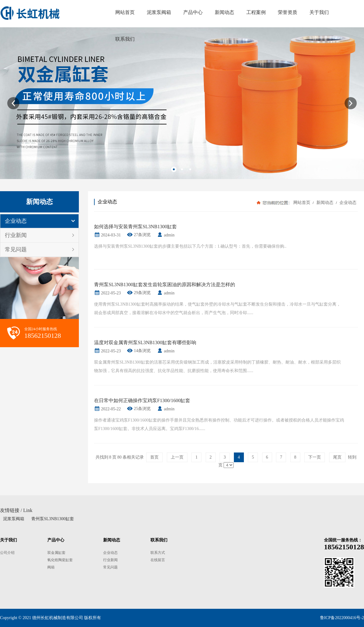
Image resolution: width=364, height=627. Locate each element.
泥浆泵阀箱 (14, 519)
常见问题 (16, 249)
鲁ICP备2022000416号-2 (342, 618)
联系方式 (158, 553)
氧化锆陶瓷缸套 (60, 560)
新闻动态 (325, 203)
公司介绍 (7, 553)
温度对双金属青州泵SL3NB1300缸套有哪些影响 (145, 342)
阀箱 (51, 567)
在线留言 (158, 560)
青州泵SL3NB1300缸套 (53, 519)
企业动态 (16, 221)
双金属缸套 (56, 553)
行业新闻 (16, 235)
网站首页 (302, 203)
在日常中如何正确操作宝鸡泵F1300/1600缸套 (142, 400)
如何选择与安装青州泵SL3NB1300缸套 (135, 227)
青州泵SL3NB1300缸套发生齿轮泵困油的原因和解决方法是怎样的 (165, 285)
